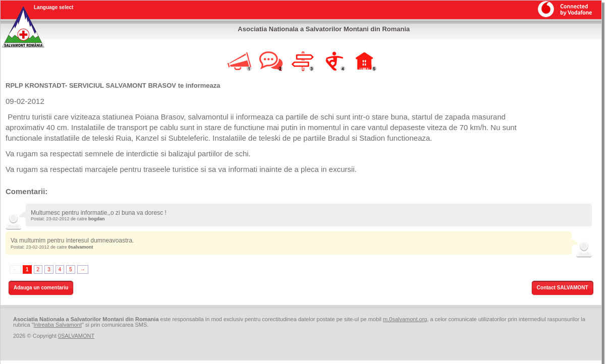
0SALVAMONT (76, 336)
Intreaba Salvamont (58, 325)
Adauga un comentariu (41, 288)
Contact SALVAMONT (563, 288)
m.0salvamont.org (405, 319)
